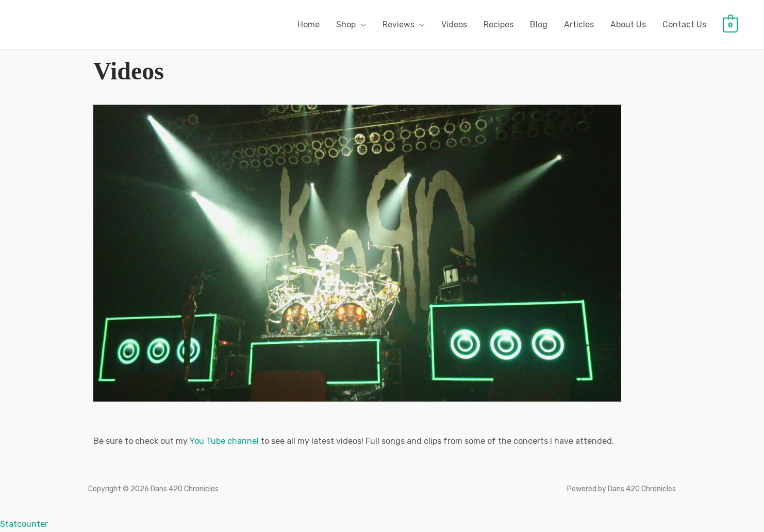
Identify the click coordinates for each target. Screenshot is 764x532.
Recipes (499, 24)
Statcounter (24, 524)
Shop (346, 24)
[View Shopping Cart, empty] (730, 24)
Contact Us (684, 24)
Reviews (398, 24)
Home (309, 24)
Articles (579, 24)
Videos (454, 24)
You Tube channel (224, 441)
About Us (628, 24)
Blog (539, 24)
